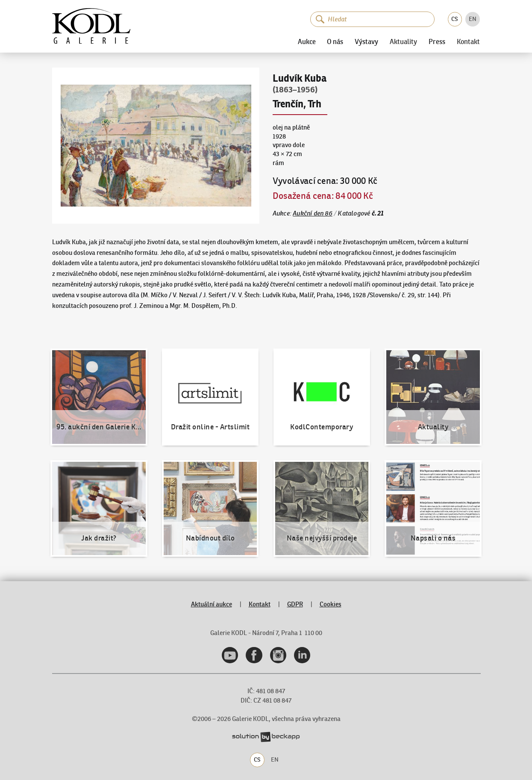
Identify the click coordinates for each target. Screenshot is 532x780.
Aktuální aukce (212, 604)
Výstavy (366, 42)
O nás (335, 42)
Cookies (331, 604)
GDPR (295, 604)
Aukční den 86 (313, 213)
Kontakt (468, 42)
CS (455, 19)
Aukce (307, 42)
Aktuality (403, 42)
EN (473, 19)
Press (437, 42)
